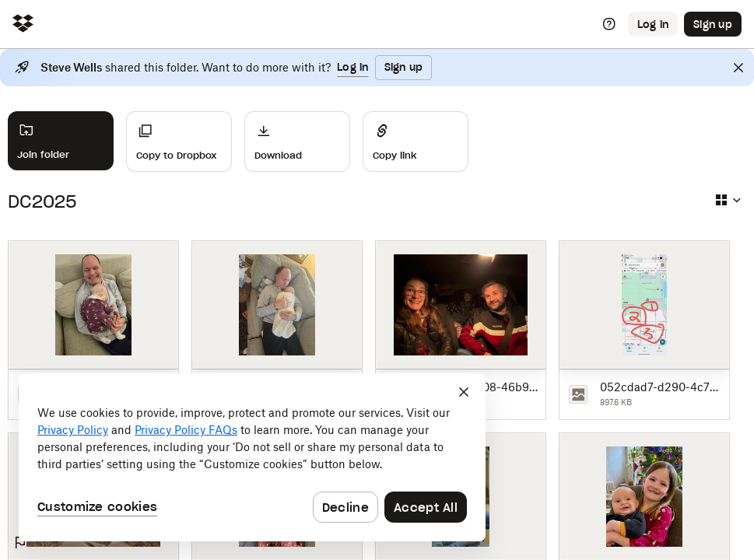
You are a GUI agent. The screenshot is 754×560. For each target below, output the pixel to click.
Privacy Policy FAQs (186, 430)
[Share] (416, 142)
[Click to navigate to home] (23, 24)
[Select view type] (728, 200)
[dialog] (252, 457)
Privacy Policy (73, 430)
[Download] (297, 142)
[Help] (609, 24)
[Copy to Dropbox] (179, 142)
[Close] (738, 68)
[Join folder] (61, 141)
